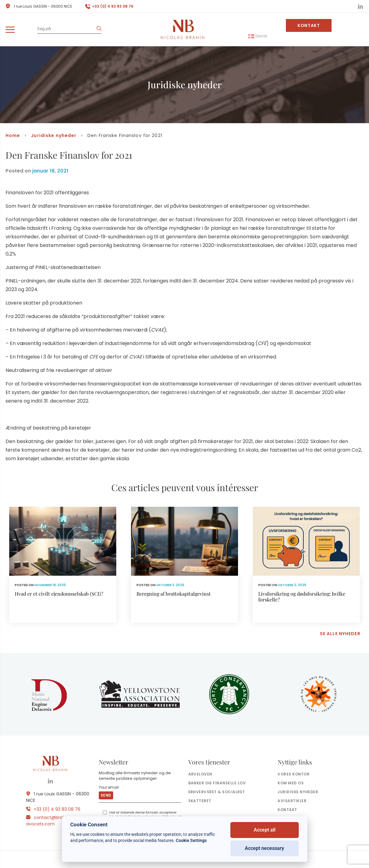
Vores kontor (294, 774)
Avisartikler (292, 801)
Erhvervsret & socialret (217, 792)
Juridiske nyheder (54, 135)
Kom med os (291, 783)
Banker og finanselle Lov (217, 783)
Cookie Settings (191, 840)
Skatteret (200, 801)
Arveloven (200, 774)
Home (13, 135)
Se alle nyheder (340, 634)
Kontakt (309, 25)
